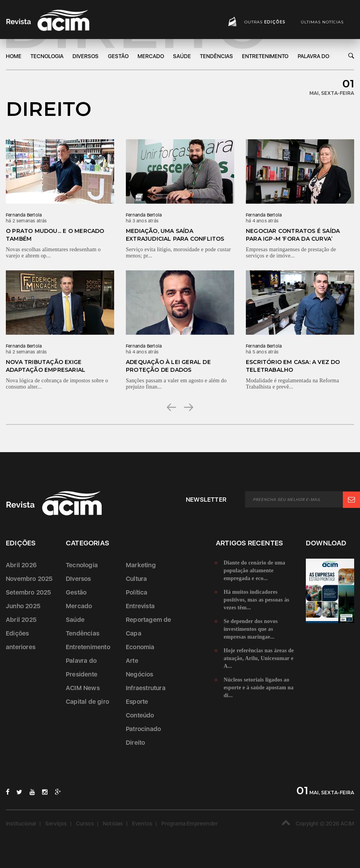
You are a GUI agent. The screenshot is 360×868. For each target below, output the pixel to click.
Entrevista (140, 606)
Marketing (141, 565)
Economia (140, 647)
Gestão (118, 56)
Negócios (140, 674)
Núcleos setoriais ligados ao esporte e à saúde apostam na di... (259, 688)
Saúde (182, 56)
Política (137, 592)
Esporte (137, 702)
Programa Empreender (190, 824)
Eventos (142, 824)
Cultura (136, 579)
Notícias (113, 824)
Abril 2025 (21, 620)
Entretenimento (265, 56)
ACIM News (83, 688)
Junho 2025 (23, 606)
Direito (135, 743)
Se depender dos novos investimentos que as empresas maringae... (251, 629)
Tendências (216, 56)
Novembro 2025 (29, 579)
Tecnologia (47, 56)
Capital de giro (87, 702)
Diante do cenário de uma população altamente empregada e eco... (254, 571)
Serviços (56, 824)
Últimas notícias (322, 22)
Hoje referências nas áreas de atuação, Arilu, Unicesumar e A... (259, 658)
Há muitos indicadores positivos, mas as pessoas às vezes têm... (257, 600)
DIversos (86, 56)
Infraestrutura (146, 688)
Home (14, 56)
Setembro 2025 (29, 592)
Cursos (85, 824)
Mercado (151, 56)
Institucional (21, 824)
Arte (132, 661)
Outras (265, 22)
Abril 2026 (21, 565)
